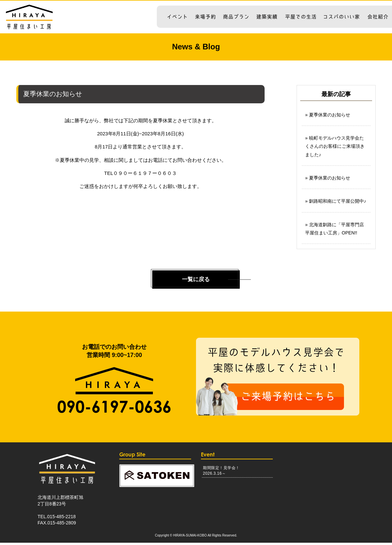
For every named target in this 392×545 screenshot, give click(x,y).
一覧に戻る (196, 281)
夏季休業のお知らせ (330, 115)
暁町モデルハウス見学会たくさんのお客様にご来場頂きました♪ (335, 146)
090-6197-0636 (114, 409)
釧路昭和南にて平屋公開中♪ (338, 201)
